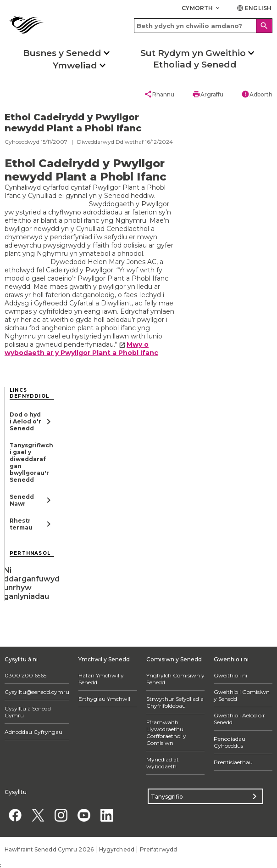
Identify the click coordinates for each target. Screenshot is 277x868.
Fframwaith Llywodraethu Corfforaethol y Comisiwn (166, 733)
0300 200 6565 (25, 675)
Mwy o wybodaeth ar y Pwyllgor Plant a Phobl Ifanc (81, 349)
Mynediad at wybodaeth (163, 763)
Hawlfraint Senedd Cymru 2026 (49, 849)
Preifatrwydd (158, 849)
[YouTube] (84, 815)
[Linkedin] (107, 815)
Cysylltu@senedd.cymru (37, 692)
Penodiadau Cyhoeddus (230, 742)
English (254, 8)
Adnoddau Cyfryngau (33, 732)
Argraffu (208, 94)
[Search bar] (203, 26)
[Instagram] (61, 815)
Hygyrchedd (117, 849)
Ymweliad (75, 65)
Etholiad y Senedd (195, 65)
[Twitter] (38, 815)
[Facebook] (15, 815)
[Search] (264, 26)
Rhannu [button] (159, 94)
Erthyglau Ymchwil (104, 699)
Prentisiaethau (233, 762)
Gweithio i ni (230, 675)
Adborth (257, 94)
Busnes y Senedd (62, 53)
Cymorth (201, 8)
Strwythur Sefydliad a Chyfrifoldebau (175, 702)
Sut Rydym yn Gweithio (193, 53)
